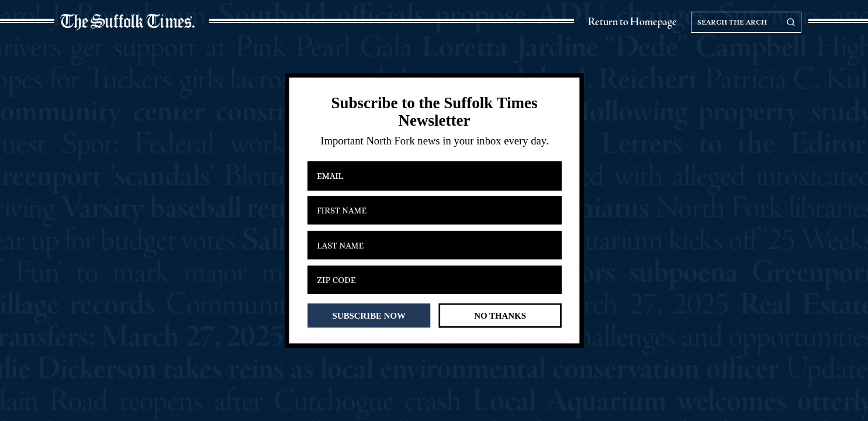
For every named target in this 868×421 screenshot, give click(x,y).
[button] (434, 112)
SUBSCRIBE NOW (369, 315)
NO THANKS (500, 315)
